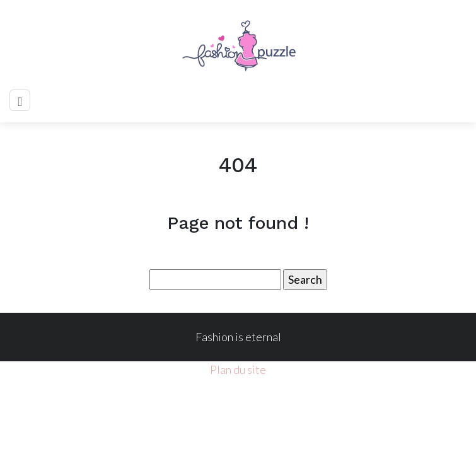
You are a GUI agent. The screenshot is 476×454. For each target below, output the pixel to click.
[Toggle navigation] (20, 100)
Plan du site (238, 370)
